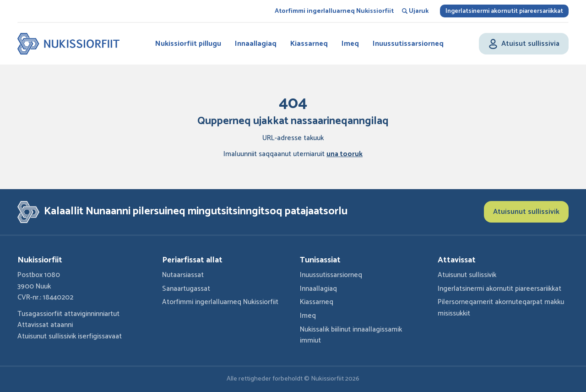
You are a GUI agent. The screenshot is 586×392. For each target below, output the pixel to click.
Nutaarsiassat (183, 275)
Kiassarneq (309, 44)
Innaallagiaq (256, 44)
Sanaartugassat (186, 289)
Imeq (350, 44)
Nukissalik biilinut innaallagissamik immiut (351, 335)
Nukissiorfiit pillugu (188, 44)
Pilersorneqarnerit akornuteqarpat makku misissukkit (501, 308)
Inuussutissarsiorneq (408, 44)
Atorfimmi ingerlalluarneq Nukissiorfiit (334, 11)
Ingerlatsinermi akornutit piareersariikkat (504, 11)
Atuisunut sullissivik (526, 212)
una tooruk (345, 154)
